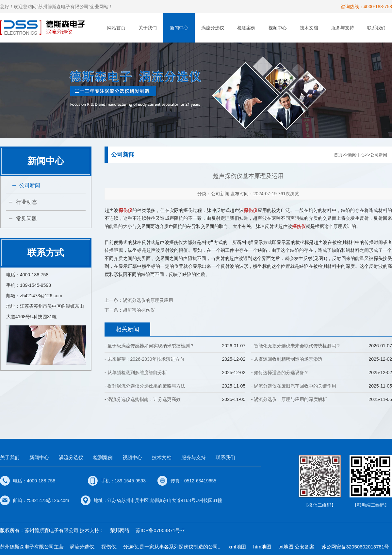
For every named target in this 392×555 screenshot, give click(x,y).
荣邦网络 (120, 530)
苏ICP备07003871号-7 (160, 530)
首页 (338, 155)
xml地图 (237, 547)
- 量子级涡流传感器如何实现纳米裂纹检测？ (149, 346)
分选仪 (131, 547)
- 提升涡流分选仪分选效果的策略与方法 (145, 386)
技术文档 (309, 28)
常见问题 (26, 219)
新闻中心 (179, 28)
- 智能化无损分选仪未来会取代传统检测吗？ (296, 346)
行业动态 (26, 202)
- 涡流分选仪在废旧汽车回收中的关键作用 (294, 386)
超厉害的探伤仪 (139, 310)
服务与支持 (343, 28)
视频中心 (278, 28)
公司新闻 (30, 185)
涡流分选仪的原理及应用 (148, 300)
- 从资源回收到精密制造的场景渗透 (287, 359)
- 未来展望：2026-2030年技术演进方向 (144, 359)
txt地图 (286, 547)
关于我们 (148, 28)
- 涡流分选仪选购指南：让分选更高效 (143, 399)
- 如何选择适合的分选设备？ (280, 373)
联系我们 (376, 28)
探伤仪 (109, 547)
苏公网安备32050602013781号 (355, 547)
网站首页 (116, 28)
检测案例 (246, 28)
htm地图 (262, 547)
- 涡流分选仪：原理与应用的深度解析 (289, 399)
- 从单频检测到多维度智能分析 (136, 373)
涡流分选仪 (213, 28)
